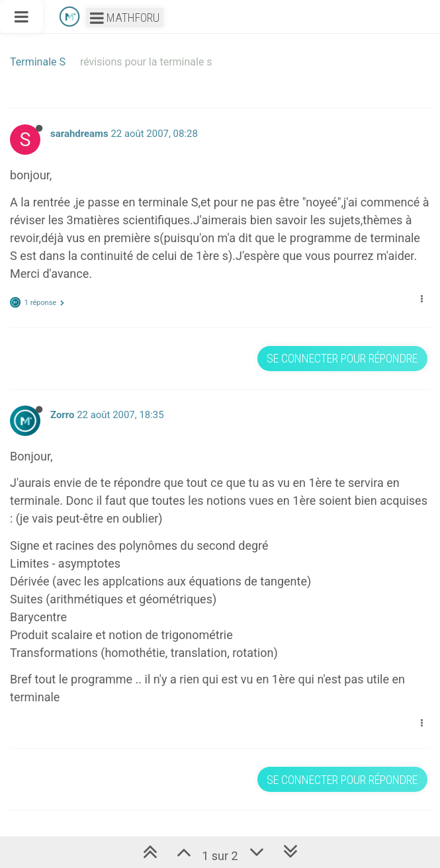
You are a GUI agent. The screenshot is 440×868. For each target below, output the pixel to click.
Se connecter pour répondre (342, 358)
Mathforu (125, 18)
